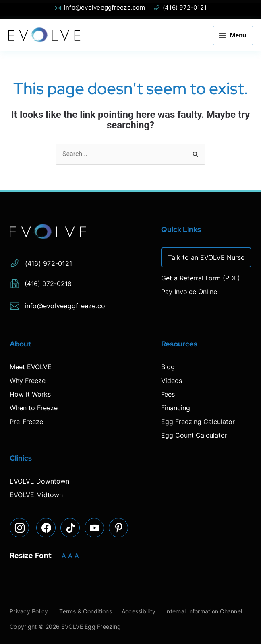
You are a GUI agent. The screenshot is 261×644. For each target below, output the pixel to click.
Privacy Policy (29, 611)
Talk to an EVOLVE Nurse (206, 257)
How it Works (30, 394)
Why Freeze (28, 381)
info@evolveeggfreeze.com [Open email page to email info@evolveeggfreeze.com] (100, 8)
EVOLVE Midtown (36, 495)
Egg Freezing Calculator (198, 422)
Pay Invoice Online (189, 292)
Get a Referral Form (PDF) (201, 278)
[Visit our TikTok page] (70, 528)
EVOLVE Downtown (39, 481)
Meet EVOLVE (31, 367)
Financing (176, 408)
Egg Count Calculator (194, 435)
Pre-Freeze (26, 422)
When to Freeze (34, 408)
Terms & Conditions (86, 611)
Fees (168, 394)
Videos (172, 381)
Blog (168, 367)
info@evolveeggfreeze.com (60, 304)
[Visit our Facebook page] (46, 528)
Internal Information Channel (204, 611)
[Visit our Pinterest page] (118, 528)
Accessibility (139, 611)
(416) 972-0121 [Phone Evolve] (180, 8)
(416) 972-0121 (41, 262)
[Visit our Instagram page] (19, 528)
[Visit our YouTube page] (94, 528)
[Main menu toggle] (233, 35)
